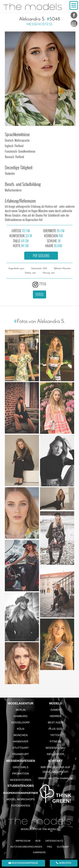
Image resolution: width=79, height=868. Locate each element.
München (21, 735)
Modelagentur (21, 703)
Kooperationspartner (21, 793)
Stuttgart (21, 748)
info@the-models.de (60, 778)
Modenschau (56, 748)
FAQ (49, 847)
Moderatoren (21, 780)
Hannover (21, 741)
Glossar (63, 847)
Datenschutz (54, 841)
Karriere (39, 852)
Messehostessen (21, 761)
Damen (56, 710)
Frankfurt (21, 754)
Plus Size (55, 729)
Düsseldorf (21, 722)
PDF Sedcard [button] (41, 256)
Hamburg (21, 716)
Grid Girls (21, 767)
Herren (56, 716)
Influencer (55, 754)
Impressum (23, 841)
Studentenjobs (21, 786)
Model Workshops (21, 799)
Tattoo (55, 735)
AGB (38, 841)
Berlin (21, 710)
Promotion (21, 774)
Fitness (56, 741)
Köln (21, 729)
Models (56, 703)
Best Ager (56, 722)
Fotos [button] (39, 294)
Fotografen (21, 806)
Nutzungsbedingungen (26, 847)
